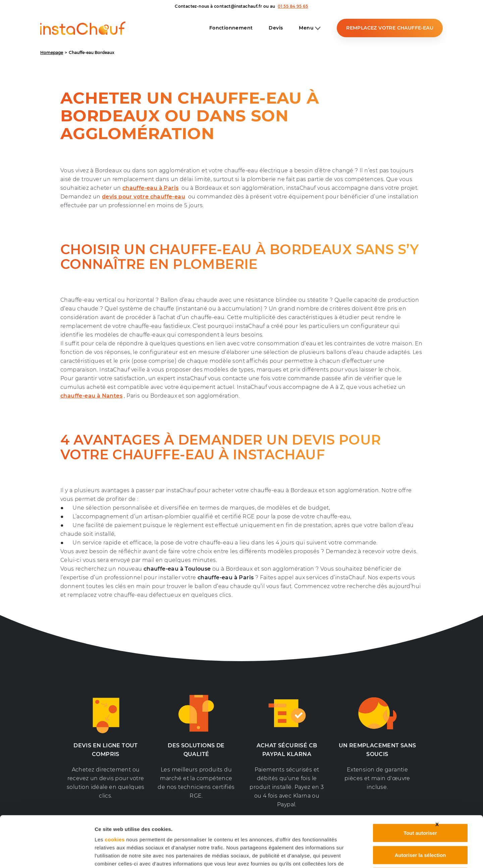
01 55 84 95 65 (293, 6)
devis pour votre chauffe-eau (144, 197)
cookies (115, 787)
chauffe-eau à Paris (151, 188)
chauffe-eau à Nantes (91, 396)
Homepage (52, 53)
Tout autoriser (420, 780)
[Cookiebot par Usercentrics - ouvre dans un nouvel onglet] (50, 855)
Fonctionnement (231, 28)
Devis (276, 28)
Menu (310, 28)
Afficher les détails (376, 855)
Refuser (420, 824)
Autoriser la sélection (420, 802)
